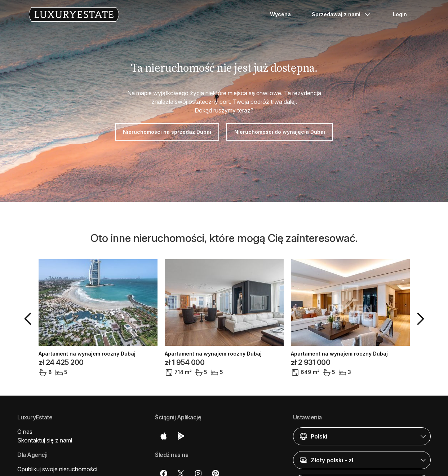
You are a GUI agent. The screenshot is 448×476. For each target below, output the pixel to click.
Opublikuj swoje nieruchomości (57, 469)
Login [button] (400, 14)
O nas (25, 432)
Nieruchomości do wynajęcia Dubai (280, 132)
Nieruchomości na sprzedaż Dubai (167, 132)
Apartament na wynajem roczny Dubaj (87, 354)
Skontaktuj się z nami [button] (45, 440)
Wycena (280, 14)
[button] (29, 319)
